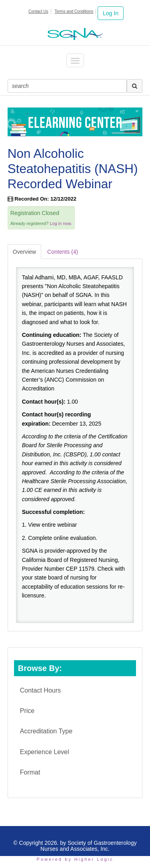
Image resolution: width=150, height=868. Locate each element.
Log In (111, 13)
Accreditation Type (46, 731)
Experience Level (45, 752)
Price (27, 711)
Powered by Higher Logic (75, 859)
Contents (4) (63, 252)
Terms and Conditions (74, 11)
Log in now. (61, 223)
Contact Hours (40, 690)
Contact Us (38, 11)
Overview (24, 252)
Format (30, 772)
